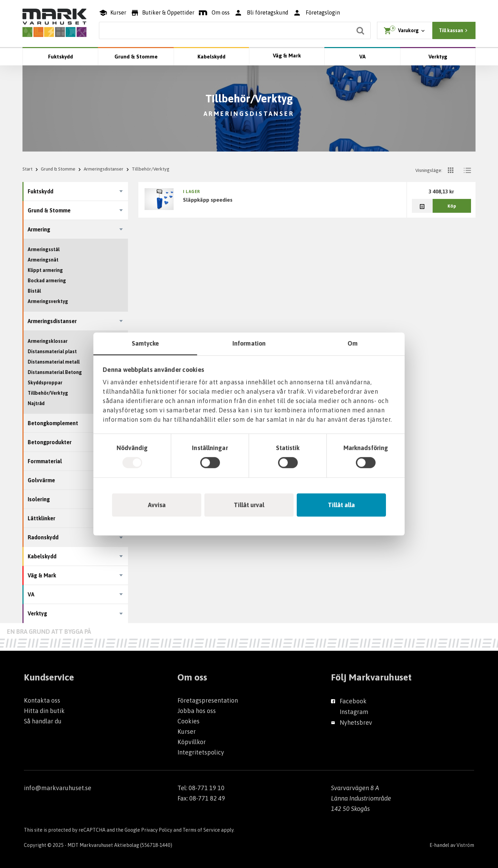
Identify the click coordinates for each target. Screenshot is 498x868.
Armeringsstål (44, 249)
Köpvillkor (192, 742)
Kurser (187, 732)
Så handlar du (43, 721)
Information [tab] (249, 343)
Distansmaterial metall (54, 362)
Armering (39, 229)
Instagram (354, 712)
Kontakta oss (42, 700)
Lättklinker (41, 518)
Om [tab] (353, 343)
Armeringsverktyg (48, 301)
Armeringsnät (43, 260)
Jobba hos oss (197, 711)
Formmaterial (45, 461)
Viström (465, 845)
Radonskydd (43, 537)
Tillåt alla (341, 505)
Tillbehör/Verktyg (48, 393)
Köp (452, 206)
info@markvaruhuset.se (58, 788)
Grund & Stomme (136, 57)
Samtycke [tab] (145, 343)
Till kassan (454, 30)
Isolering (39, 499)
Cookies (188, 721)
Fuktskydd (61, 57)
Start (27, 169)
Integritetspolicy (201, 752)
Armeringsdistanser (104, 169)
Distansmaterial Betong (55, 372)
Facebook (353, 701)
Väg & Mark (287, 56)
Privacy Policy (157, 830)
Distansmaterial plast (52, 351)
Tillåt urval (249, 505)
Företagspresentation (208, 700)
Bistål (34, 291)
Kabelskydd (211, 57)
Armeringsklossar (48, 341)
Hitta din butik (44, 711)
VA (362, 57)
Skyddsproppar (45, 383)
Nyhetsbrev (356, 723)
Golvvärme (41, 480)
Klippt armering (45, 270)
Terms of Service (201, 830)
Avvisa (157, 505)
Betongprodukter (50, 442)
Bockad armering (47, 281)
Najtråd (36, 403)
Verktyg (438, 57)
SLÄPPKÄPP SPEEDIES (208, 200)
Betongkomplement (53, 423)
